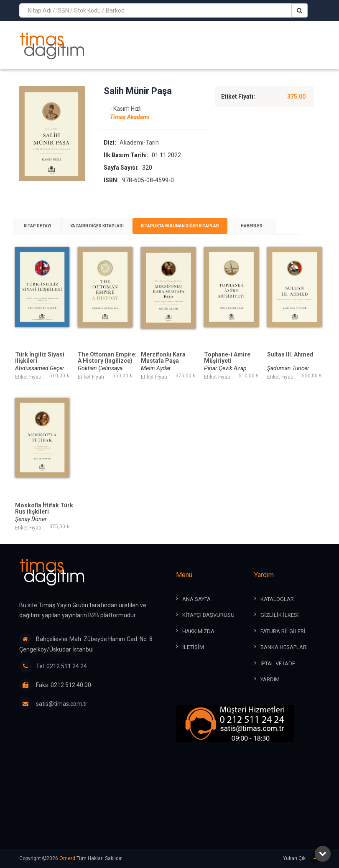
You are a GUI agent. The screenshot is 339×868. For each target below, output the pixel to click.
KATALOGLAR (277, 599)
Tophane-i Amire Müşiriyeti (227, 358)
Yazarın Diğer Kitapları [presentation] (97, 226)
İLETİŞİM (193, 647)
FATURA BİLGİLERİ (283, 631)
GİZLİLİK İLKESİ (280, 615)
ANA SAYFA (196, 599)
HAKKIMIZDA (198, 631)
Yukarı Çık (302, 859)
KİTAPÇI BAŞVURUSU (208, 615)
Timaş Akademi (130, 117)
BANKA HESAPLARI (284, 647)
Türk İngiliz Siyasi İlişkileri (40, 358)
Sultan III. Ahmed (290, 355)
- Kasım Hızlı (126, 109)
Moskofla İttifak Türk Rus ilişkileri (44, 509)
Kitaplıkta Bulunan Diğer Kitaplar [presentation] (180, 226)
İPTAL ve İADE (278, 663)
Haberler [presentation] (252, 226)
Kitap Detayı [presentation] (37, 226)
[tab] (37, 226)
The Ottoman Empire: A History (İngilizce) (107, 358)
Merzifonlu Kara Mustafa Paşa (163, 358)
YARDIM (270, 679)
